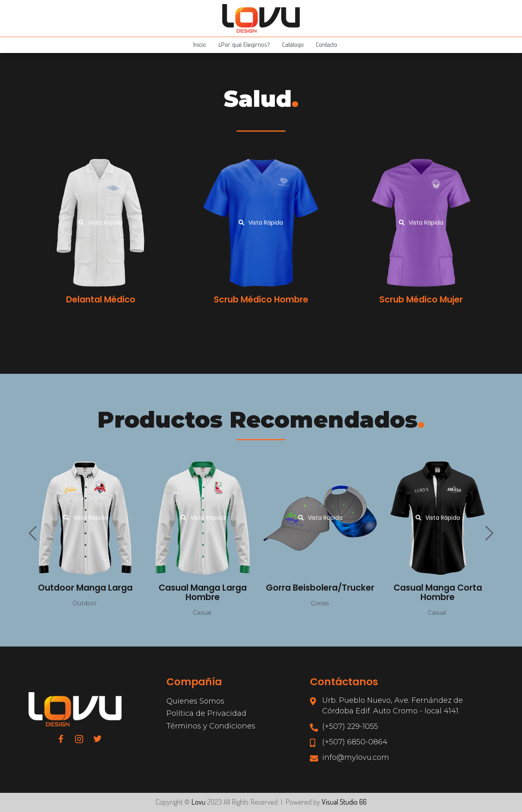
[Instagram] (79, 739)
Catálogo (293, 45)
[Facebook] (61, 739)
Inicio (199, 45)
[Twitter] (97, 739)
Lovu (198, 802)
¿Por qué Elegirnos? (244, 45)
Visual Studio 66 (344, 802)
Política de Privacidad (206, 713)
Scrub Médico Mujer (421, 299)
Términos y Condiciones (211, 726)
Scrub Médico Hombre (261, 299)
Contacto (327, 45)
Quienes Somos (195, 701)
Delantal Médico (101, 299)
